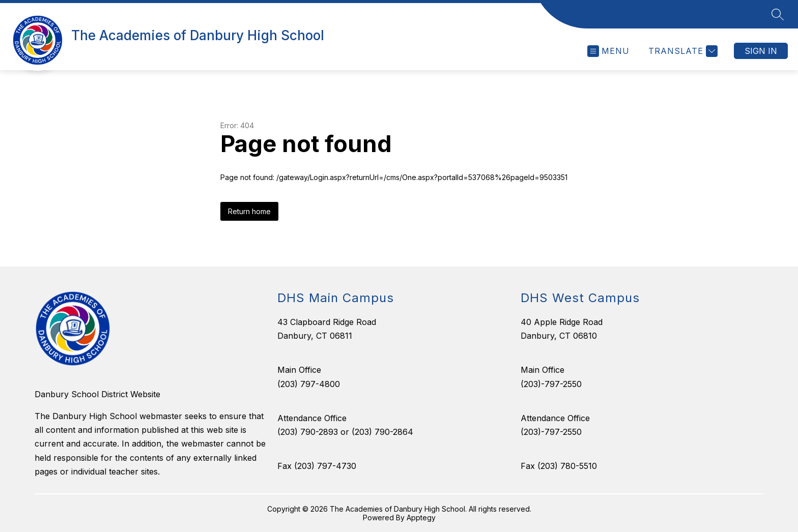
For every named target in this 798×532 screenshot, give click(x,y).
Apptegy (421, 518)
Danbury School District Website (97, 394)
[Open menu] (608, 51)
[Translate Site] (682, 51)
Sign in (761, 51)
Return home (249, 211)
